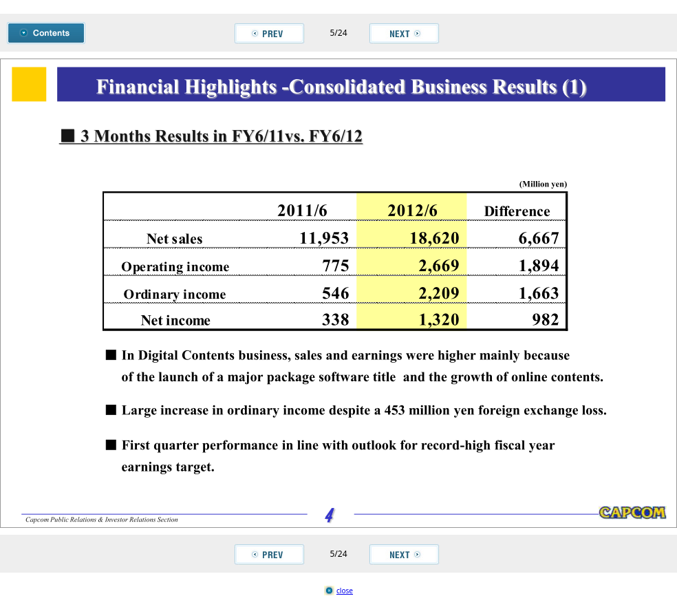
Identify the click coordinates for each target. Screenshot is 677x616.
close (345, 591)
